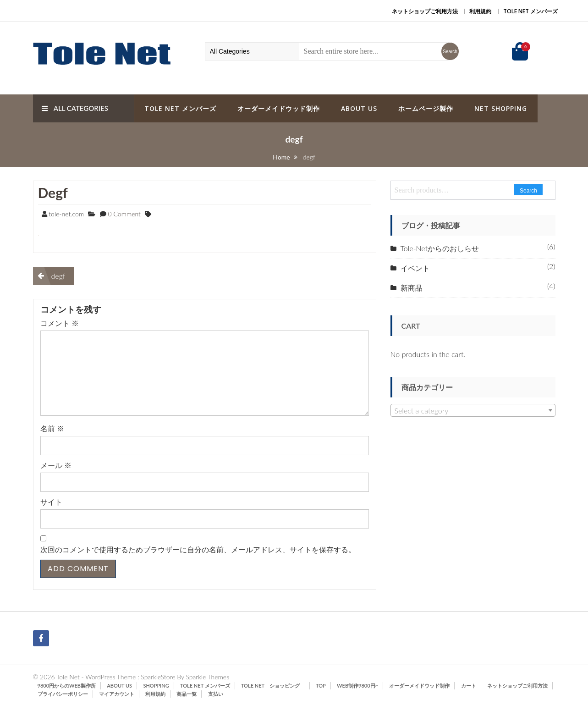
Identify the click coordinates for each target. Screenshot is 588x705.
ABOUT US (359, 108)
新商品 (412, 288)
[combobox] (473, 410)
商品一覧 (187, 694)
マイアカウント (117, 694)
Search (528, 191)
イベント (415, 268)
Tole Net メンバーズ (530, 11)
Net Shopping (501, 108)
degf (53, 193)
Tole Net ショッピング (273, 686)
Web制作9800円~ (357, 686)
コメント (60, 323)
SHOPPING (156, 686)
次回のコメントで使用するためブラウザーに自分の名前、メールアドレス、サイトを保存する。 (198, 549)
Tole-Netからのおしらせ (440, 248)
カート (469, 686)
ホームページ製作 (426, 108)
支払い (216, 694)
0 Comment (124, 214)
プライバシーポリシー (63, 694)
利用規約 (480, 11)
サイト (51, 502)
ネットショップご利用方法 (425, 11)
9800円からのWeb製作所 (67, 686)
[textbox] (473, 411)
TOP (321, 686)
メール (56, 465)
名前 (52, 428)
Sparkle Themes (207, 677)
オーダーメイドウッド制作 (279, 108)
